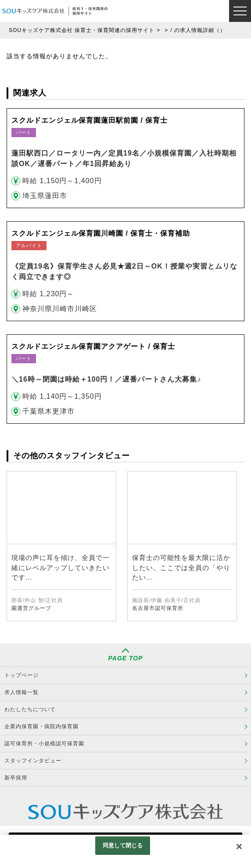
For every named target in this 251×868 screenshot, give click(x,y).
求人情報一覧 (22, 692)
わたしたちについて (30, 709)
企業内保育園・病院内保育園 (41, 726)
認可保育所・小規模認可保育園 (44, 744)
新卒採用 (16, 778)
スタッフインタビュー (33, 761)
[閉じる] (239, 847)
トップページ (22, 675)
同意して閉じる (123, 845)
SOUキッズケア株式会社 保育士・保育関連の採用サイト (82, 30)
